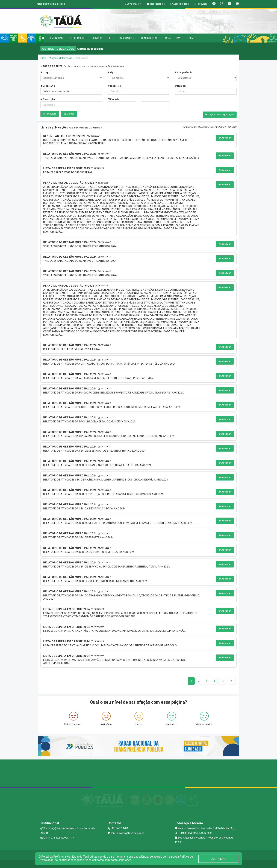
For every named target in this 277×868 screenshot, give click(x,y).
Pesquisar (50, 114)
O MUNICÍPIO (57, 38)
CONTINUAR (218, 859)
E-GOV (190, 38)
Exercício (114, 86)
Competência (183, 72)
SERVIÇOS (97, 38)
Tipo (111, 72)
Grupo (45, 72)
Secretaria (48, 86)
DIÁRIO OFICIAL (149, 38)
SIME (179, 38)
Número (181, 86)
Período (114, 99)
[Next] (223, 680)
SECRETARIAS (78, 38)
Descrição (48, 99)
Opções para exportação (220, 115)
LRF (111, 38)
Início (43, 58)
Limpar (69, 114)
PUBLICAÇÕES (128, 38)
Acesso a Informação (61, 58)
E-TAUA (167, 38)
